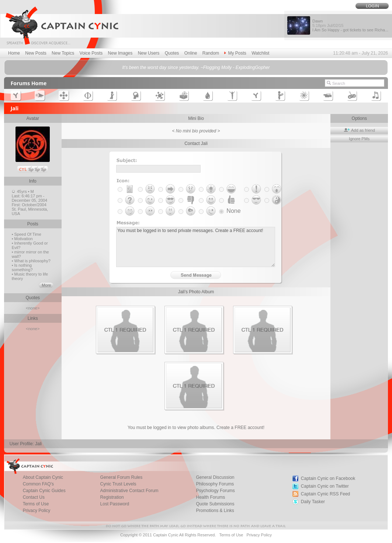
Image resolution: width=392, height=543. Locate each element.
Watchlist (260, 53)
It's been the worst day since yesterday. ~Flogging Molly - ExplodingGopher (196, 68)
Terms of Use (36, 504)
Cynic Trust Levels (118, 484)
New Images (120, 53)
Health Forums (210, 497)
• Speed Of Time (27, 234)
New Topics (63, 53)
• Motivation (22, 239)
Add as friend (359, 130)
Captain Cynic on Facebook (328, 478)
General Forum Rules (122, 477)
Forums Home (29, 83)
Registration (112, 497)
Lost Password (115, 504)
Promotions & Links (215, 511)
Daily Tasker (313, 502)
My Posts (235, 53)
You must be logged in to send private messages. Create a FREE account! (196, 247)
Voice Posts (91, 53)
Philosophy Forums (215, 484)
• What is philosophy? (31, 261)
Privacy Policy (37, 511)
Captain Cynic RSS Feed (325, 494)
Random (211, 53)
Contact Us (34, 497)
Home (14, 53)
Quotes (172, 53)
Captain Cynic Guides (44, 491)
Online (191, 53)
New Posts (36, 53)
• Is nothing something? (22, 267)
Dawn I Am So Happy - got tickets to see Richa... (350, 25)
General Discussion (215, 477)
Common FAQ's (38, 484)
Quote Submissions (215, 504)
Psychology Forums (215, 491)
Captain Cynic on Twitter (325, 486)
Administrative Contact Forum (129, 491)
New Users (149, 53)
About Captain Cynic (43, 477)
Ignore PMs (359, 139)
